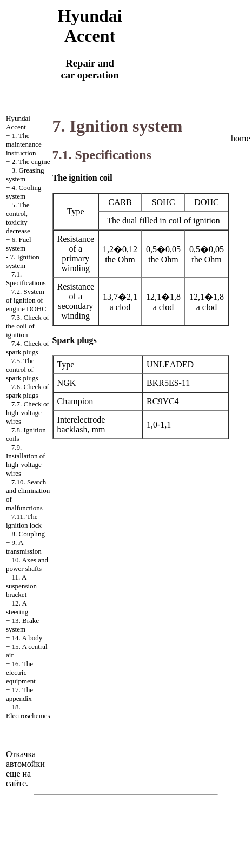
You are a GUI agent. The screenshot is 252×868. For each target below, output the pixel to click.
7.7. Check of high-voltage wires (28, 413)
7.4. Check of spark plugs (28, 348)
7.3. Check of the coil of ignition (28, 326)
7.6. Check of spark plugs (28, 391)
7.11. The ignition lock (24, 521)
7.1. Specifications (26, 278)
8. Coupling (28, 534)
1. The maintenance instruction (24, 144)
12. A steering (17, 607)
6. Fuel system (19, 244)
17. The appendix (19, 694)
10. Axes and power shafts (27, 564)
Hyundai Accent (18, 123)
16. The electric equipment (21, 672)
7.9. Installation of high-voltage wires (26, 460)
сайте (16, 783)
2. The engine (31, 162)
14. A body (27, 638)
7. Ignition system (23, 261)
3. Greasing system (25, 175)
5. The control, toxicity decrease (18, 218)
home (241, 138)
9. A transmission (24, 547)
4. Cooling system (24, 192)
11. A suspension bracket (21, 586)
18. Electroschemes (28, 711)
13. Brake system (22, 625)
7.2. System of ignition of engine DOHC (26, 300)
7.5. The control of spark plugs (22, 369)
